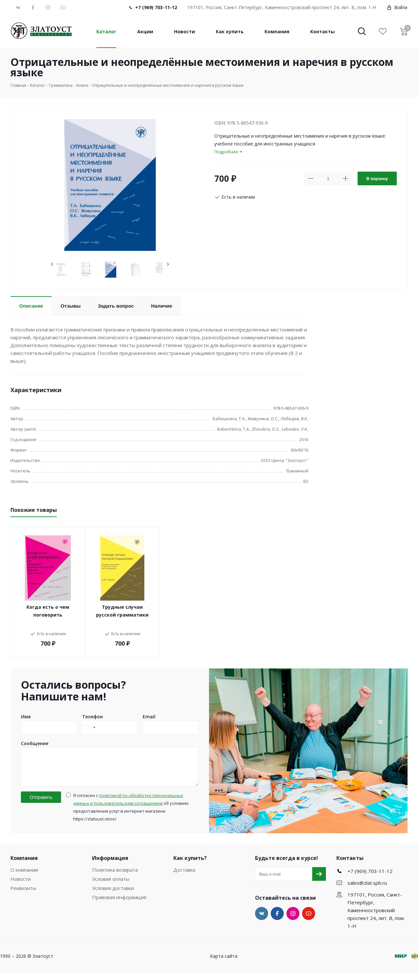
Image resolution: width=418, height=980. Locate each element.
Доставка (184, 877)
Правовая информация (119, 904)
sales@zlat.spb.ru (367, 890)
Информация (110, 865)
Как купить (230, 31)
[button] (362, 32)
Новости (185, 31)
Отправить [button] (41, 804)
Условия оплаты (111, 886)
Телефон (92, 717)
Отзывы (70, 306)
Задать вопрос (116, 306)
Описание (31, 306)
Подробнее (226, 152)
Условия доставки (113, 895)
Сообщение (35, 743)
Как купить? (190, 865)
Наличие (162, 306)
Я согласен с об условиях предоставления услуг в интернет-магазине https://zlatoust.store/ (131, 814)
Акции (145, 31)
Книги (82, 85)
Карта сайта (224, 963)
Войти (397, 8)
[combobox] (90, 727)
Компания (277, 31)
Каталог (106, 31)
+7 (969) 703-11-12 (156, 7)
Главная (18, 85)
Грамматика (61, 85)
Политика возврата (115, 877)
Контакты (322, 31)
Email (149, 717)
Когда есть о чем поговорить (48, 611)
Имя (26, 717)
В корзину (377, 179)
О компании (24, 877)
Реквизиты (23, 895)
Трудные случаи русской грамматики (122, 611)
